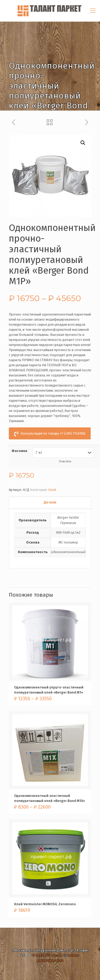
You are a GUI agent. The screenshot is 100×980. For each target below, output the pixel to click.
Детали (50, 502)
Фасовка (19, 451)
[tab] (50, 503)
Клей (52, 490)
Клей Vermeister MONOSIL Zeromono (45, 904)
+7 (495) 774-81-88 (47, 955)
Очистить (65, 461)
